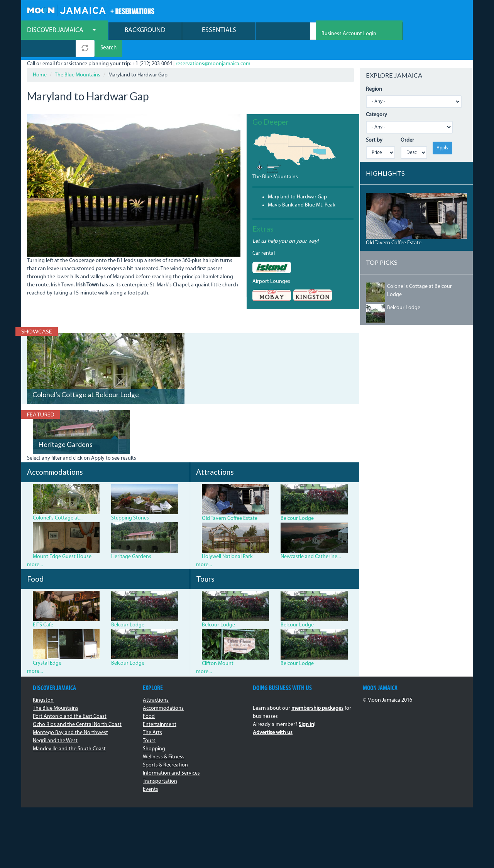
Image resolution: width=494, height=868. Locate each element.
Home (40, 58)
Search (343, 32)
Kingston (43, 684)
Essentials (219, 31)
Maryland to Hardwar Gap (297, 180)
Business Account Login (440, 12)
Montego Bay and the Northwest (70, 716)
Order (407, 124)
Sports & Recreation (165, 749)
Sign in (306, 708)
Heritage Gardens (65, 428)
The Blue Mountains (78, 58)
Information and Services (171, 757)
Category (376, 98)
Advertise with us (273, 716)
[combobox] (283, 32)
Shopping (154, 732)
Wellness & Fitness (164, 740)
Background (145, 31)
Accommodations (163, 692)
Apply (442, 131)
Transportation (160, 765)
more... (35, 548)
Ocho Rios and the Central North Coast (77, 708)
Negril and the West (55, 724)
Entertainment (160, 708)
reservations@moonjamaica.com (213, 47)
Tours (149, 724)
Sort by (374, 124)
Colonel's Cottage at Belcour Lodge (86, 378)
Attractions (156, 684)
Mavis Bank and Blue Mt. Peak (302, 189)
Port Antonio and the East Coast (70, 700)
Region (374, 73)
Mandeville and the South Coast (69, 732)
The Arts (152, 716)
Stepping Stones (130, 502)
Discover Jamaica (61, 31)
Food (149, 700)
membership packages (317, 692)
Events (151, 773)
